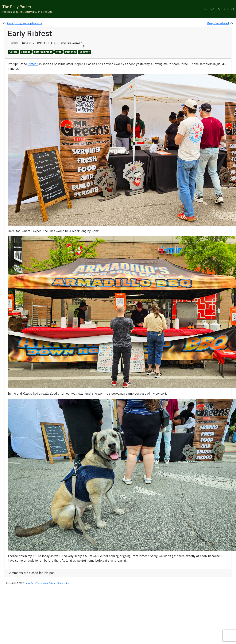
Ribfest (33, 64)
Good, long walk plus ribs (25, 23)
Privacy (53, 583)
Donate (61, 583)
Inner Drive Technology (36, 583)
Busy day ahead (218, 23)
